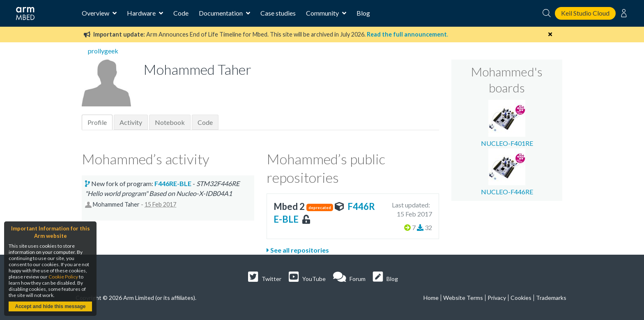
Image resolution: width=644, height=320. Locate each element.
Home (431, 298)
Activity (131, 122)
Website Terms (463, 298)
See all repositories (298, 250)
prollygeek (103, 51)
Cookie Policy (63, 277)
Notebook (170, 122)
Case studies (278, 13)
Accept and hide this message (50, 306)
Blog (363, 13)
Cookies (521, 298)
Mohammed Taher (116, 204)
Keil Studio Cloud (585, 13)
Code (181, 13)
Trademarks (551, 298)
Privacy (497, 298)
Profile (97, 122)
